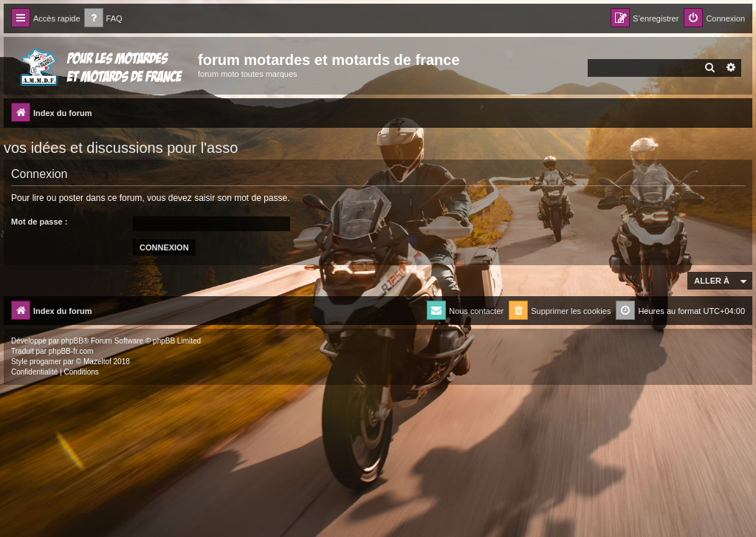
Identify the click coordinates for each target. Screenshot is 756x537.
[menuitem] (103, 19)
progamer (45, 362)
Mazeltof (97, 362)
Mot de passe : (39, 222)
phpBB (72, 341)
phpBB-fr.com (71, 351)
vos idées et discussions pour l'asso (121, 148)
